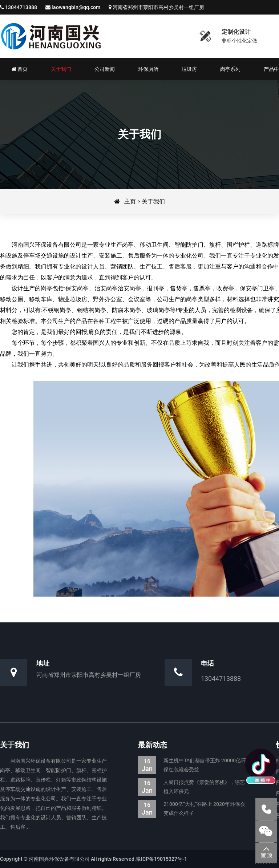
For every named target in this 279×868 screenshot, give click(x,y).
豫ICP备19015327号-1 (161, 859)
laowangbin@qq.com (76, 7)
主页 (130, 201)
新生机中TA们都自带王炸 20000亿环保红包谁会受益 (192, 765)
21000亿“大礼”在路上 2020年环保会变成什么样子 (192, 809)
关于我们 (153, 201)
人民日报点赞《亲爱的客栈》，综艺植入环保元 (191, 787)
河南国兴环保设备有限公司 (51, 36)
